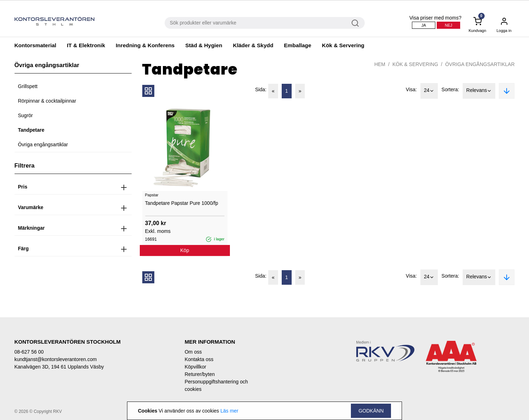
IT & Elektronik (86, 45)
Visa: (411, 89)
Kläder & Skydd (253, 45)
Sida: (261, 89)
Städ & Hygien (204, 45)
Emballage (297, 45)
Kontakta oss (199, 359)
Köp (185, 250)
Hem (380, 64)
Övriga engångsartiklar (43, 144)
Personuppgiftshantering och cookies (216, 385)
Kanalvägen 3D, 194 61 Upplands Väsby (59, 367)
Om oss (193, 352)
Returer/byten (200, 374)
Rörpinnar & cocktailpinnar (47, 101)
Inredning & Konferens (145, 45)
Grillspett (28, 86)
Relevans (479, 91)
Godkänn (371, 411)
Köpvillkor (195, 367)
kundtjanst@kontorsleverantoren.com (56, 359)
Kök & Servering (343, 45)
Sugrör (26, 115)
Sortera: (450, 89)
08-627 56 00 (29, 352)
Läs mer (229, 411)
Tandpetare (31, 130)
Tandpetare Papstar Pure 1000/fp (182, 203)
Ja (424, 25)
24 (429, 91)
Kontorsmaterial (35, 45)
